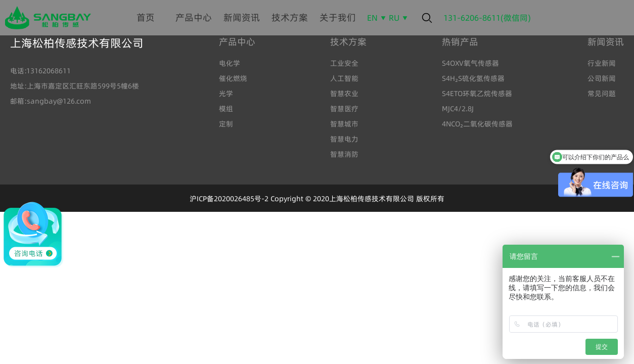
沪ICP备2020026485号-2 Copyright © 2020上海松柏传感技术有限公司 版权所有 (317, 199)
